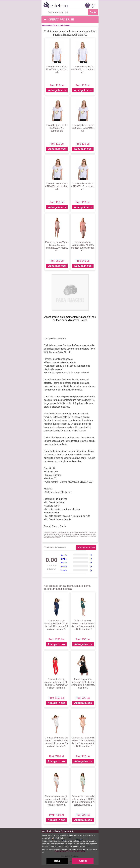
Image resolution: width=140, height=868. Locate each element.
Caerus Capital (59, 526)
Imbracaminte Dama (50, 25)
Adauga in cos (57, 90)
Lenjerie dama (64, 25)
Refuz (57, 861)
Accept (83, 861)
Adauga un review (86, 547)
